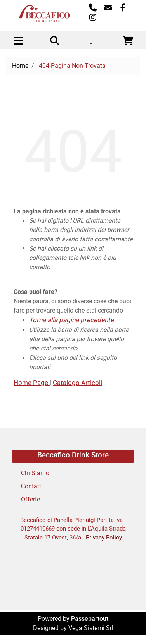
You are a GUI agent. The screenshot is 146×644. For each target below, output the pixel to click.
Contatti (32, 486)
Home (20, 66)
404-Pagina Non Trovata (72, 66)
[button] (55, 41)
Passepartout (90, 619)
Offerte (30, 499)
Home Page (32, 383)
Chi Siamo (35, 473)
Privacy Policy (104, 538)
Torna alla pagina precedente (71, 320)
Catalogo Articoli (77, 383)
